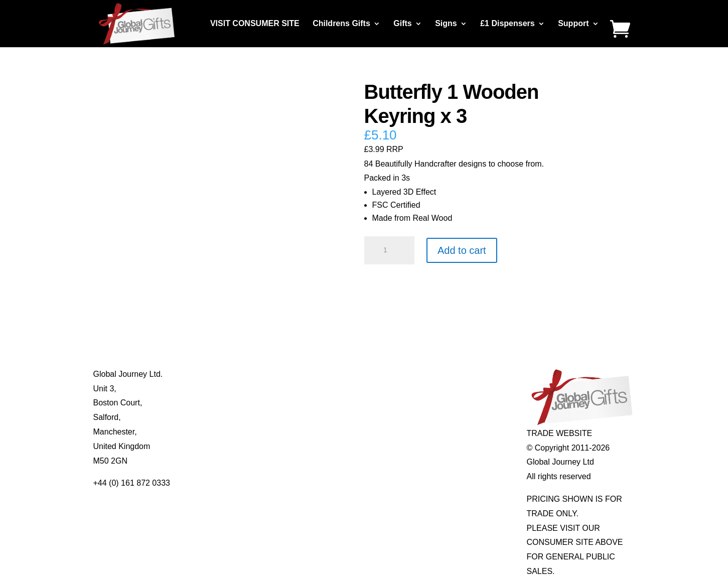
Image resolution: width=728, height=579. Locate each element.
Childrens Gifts (341, 24)
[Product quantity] (389, 250)
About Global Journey (240, 374)
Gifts (402, 24)
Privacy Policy (227, 432)
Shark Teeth (440, 417)
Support (573, 24)
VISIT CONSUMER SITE (255, 24)
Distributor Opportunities (245, 461)
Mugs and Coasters (345, 374)
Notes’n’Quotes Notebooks (358, 403)
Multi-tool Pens (337, 389)
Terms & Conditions (237, 417)
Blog (210, 389)
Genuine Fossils (447, 432)
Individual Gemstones (457, 374)
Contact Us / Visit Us (238, 403)
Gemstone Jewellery (455, 389)
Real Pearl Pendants (347, 432)
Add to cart (462, 250)
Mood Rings (440, 403)
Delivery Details (230, 446)
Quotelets (327, 417)
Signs (446, 24)
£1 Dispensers (507, 24)
